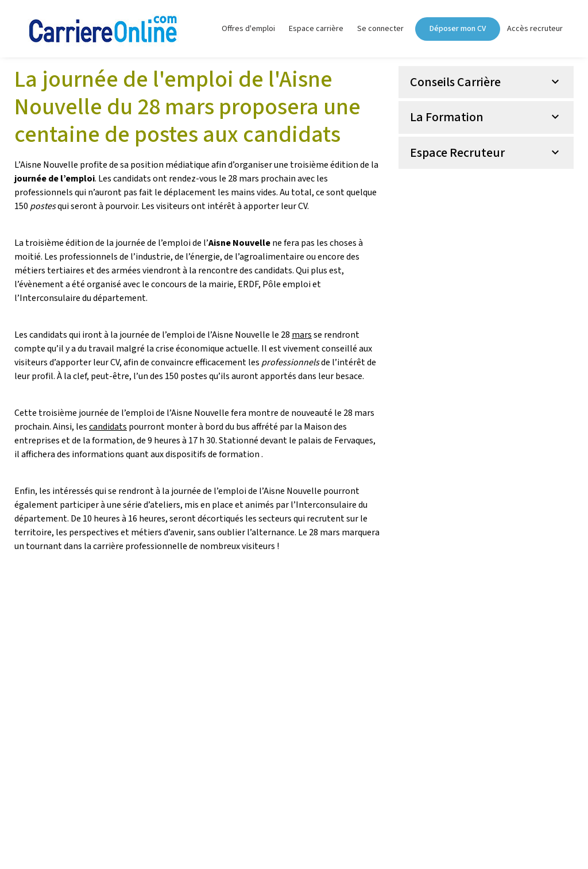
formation (239, 454)
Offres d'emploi (248, 29)
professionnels (88, 257)
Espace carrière (316, 29)
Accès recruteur (535, 29)
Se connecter (380, 29)
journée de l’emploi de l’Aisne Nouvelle (246, 491)
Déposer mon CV (458, 29)
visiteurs (32, 362)
